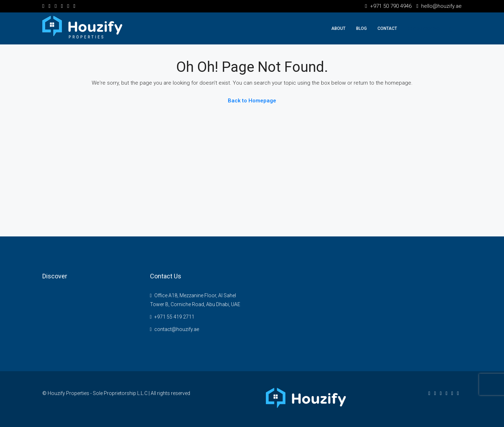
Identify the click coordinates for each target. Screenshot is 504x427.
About (338, 28)
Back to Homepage (252, 101)
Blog (361, 28)
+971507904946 (421, 29)
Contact (387, 28)
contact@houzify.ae (177, 329)
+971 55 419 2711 (174, 317)
